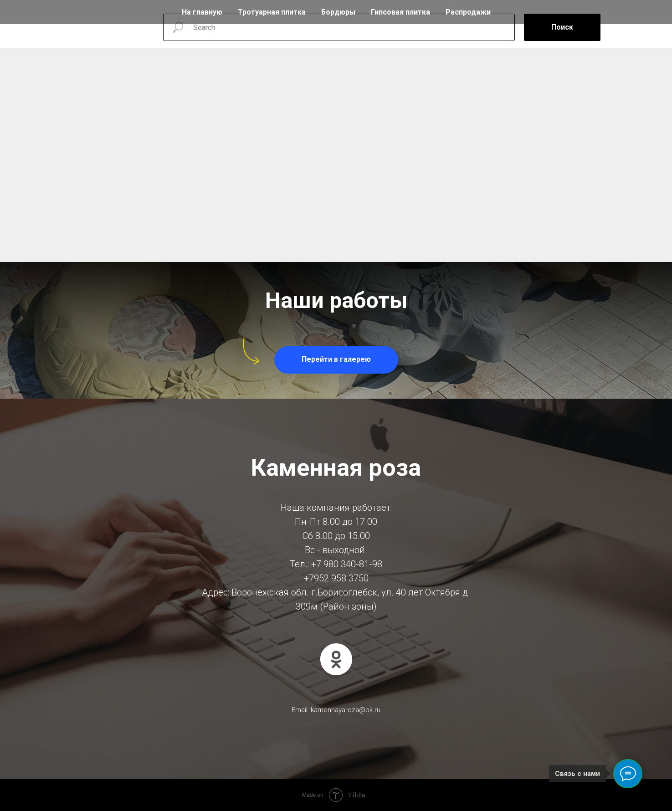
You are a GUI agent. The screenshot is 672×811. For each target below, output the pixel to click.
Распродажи (468, 12)
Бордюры (338, 12)
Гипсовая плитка (400, 12)
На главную (202, 12)
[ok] (336, 659)
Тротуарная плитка (272, 12)
